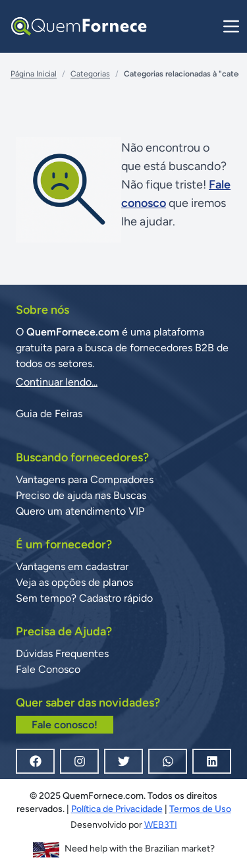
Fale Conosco (48, 669)
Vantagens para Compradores (85, 479)
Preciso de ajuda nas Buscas (81, 495)
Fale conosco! (65, 725)
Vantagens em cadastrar (72, 566)
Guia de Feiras (49, 414)
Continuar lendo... (57, 382)
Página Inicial (34, 74)
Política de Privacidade (117, 809)
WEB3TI (161, 825)
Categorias (90, 74)
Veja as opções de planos (74, 582)
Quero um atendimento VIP (80, 511)
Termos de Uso (200, 809)
